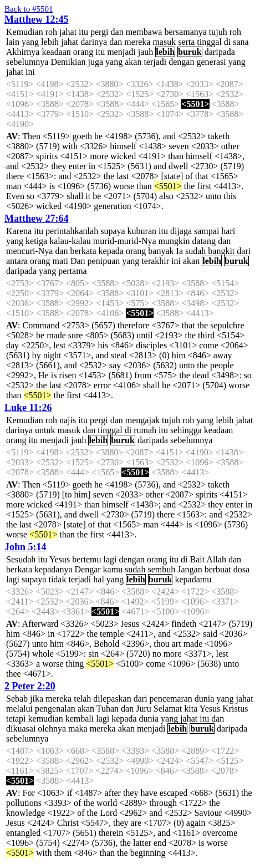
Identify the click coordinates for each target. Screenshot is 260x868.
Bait (198, 559)
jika (37, 699)
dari (244, 251)
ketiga (36, 241)
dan (117, 32)
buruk (190, 52)
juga (96, 62)
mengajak (142, 420)
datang (204, 241)
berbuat (218, 569)
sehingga (186, 430)
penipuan (104, 261)
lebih (50, 42)
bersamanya (185, 32)
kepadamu (193, 579)
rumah (145, 430)
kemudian (46, 719)
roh (51, 32)
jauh (146, 52)
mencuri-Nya (29, 251)
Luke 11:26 (28, 408)
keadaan (56, 52)
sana (241, 42)
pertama (73, 271)
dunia (205, 699)
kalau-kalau (70, 241)
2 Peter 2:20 (30, 686)
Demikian (68, 62)
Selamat (168, 709)
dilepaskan (112, 699)
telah (82, 699)
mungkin (174, 241)
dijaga (181, 231)
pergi (100, 32)
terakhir (155, 261)
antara (17, 261)
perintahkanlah (72, 231)
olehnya (52, 729)
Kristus (235, 709)
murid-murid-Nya (125, 241)
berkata (83, 251)
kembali (80, 719)
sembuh (161, 569)
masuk (164, 42)
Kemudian (25, 32)
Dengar (87, 569)
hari (228, 231)
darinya (94, 42)
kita (191, 709)
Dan (78, 261)
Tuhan (108, 709)
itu (83, 32)
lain (13, 42)
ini (30, 72)
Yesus (60, 559)
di (227, 42)
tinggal (209, 42)
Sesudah (21, 559)
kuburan (142, 231)
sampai (207, 231)
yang (30, 42)
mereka (137, 42)
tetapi (16, 719)
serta (186, 42)
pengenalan (55, 709)
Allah (216, 559)
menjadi (121, 52)
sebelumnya (27, 62)
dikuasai (21, 729)
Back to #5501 (29, 9)
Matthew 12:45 (36, 19)
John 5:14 (26, 547)
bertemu (86, 559)
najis (68, 420)
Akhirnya (23, 52)
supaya (113, 231)
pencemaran (171, 699)
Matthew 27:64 (36, 219)
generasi (211, 62)
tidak (57, 579)
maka (78, 729)
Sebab (17, 699)
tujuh (218, 32)
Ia (180, 251)
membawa (144, 32)
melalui (19, 709)
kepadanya (53, 569)
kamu (113, 569)
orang (83, 52)
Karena (19, 231)
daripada (220, 52)
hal (99, 579)
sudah (195, 251)
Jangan (190, 569)
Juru (144, 709)
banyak (161, 251)
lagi (110, 559)
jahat (68, 32)
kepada (111, 251)
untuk (45, 430)
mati (60, 261)
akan (133, 62)
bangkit (221, 251)
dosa (241, 569)
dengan (181, 62)
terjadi (155, 62)
